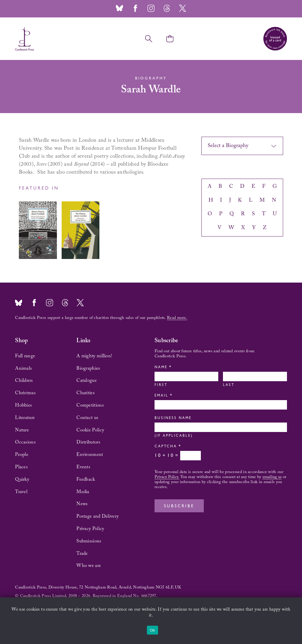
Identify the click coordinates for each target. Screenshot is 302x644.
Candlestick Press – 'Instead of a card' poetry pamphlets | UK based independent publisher (24, 39)
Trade (82, 554)
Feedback (86, 480)
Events (83, 467)
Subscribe (179, 506)
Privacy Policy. (167, 477)
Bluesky (119, 8)
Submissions (89, 541)
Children (24, 381)
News (82, 504)
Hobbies (23, 405)
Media (83, 492)
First (161, 385)
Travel (21, 492)
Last (229, 385)
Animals (23, 369)
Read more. (177, 318)
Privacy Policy (90, 529)
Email (163, 396)
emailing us (272, 477)
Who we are (89, 566)
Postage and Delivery (97, 516)
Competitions (90, 405)
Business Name (173, 418)
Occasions (25, 442)
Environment (90, 455)
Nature (22, 430)
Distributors (88, 442)
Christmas (25, 393)
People (22, 455)
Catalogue (87, 381)
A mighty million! (94, 356)
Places (21, 467)
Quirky (22, 480)
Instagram (151, 8)
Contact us (87, 418)
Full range (25, 356)
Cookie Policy (90, 430)
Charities (86, 393)
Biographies (88, 369)
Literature (25, 418)
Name (163, 368)
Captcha (167, 447)
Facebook (135, 8)
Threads (167, 8)
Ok (152, 630)
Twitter (183, 8)
